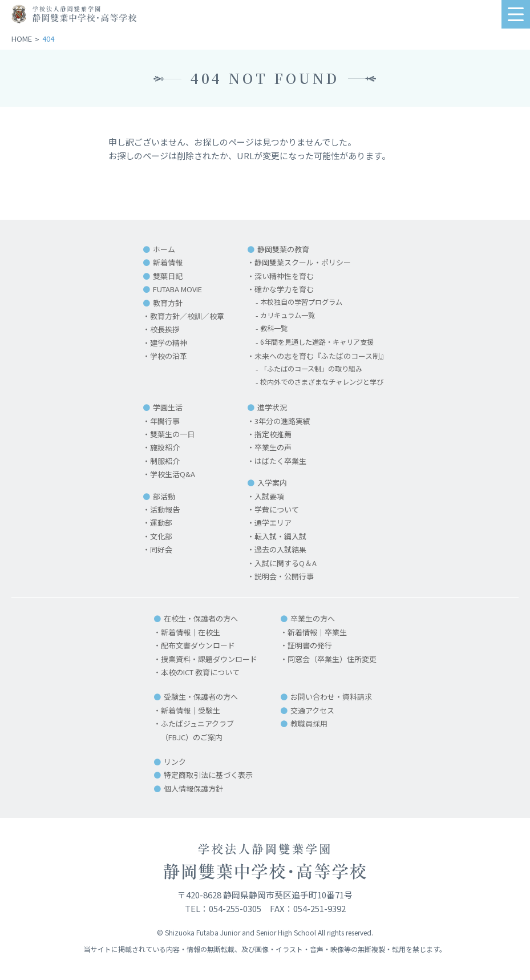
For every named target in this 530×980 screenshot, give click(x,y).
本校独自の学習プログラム (302, 303)
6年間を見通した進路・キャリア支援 (319, 343)
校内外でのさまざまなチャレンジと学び (324, 383)
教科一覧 (272, 329)
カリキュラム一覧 (287, 316)
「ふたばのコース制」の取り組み (313, 370)
